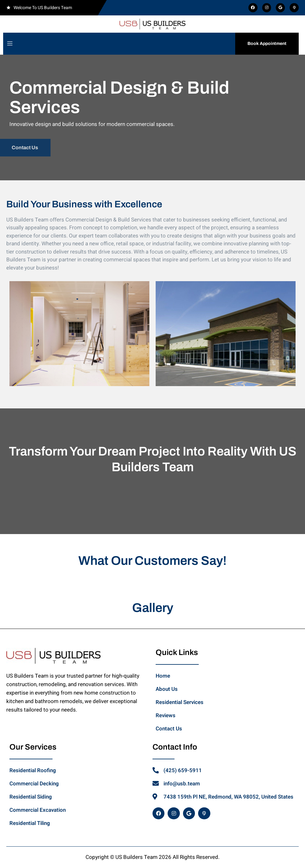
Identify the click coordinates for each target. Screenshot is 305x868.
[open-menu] (10, 44)
